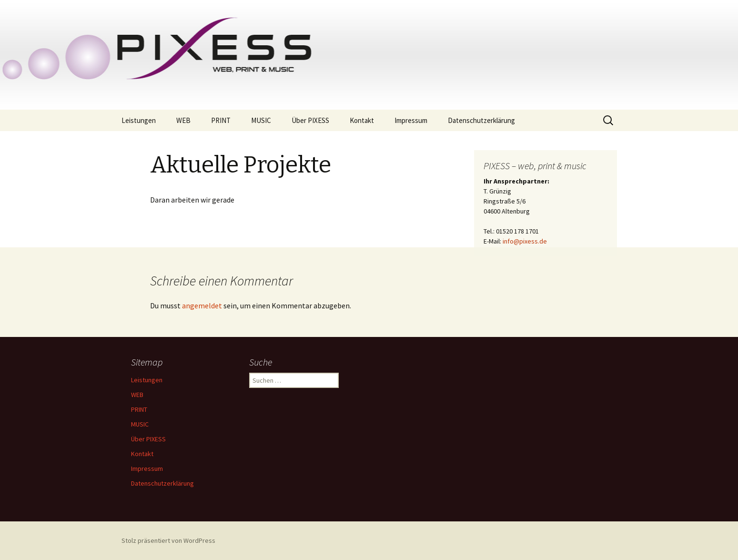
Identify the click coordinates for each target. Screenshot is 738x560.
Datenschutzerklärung (481, 120)
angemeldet (202, 305)
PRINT (221, 120)
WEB (183, 120)
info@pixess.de (525, 241)
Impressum (411, 120)
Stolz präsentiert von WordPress (168, 540)
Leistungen (139, 120)
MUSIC (261, 120)
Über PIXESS (310, 120)
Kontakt (362, 120)
